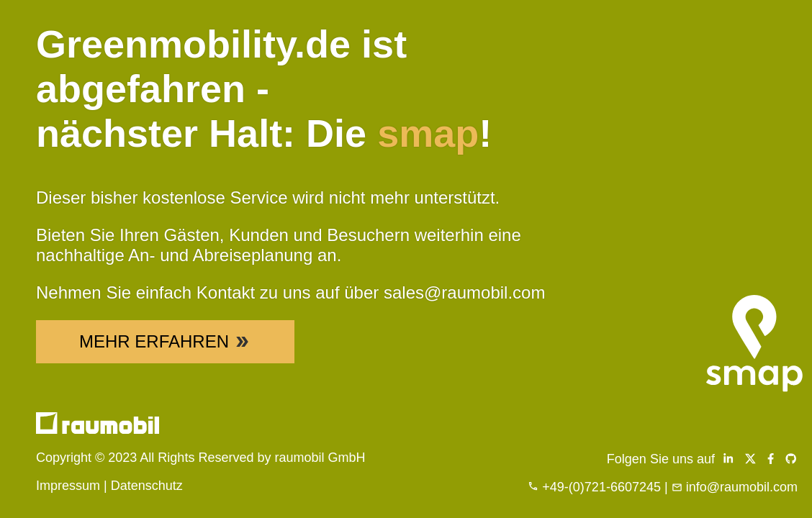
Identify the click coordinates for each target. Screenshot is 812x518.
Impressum (68, 486)
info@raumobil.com (742, 487)
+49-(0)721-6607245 (601, 487)
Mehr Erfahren (165, 341)
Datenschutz (147, 486)
